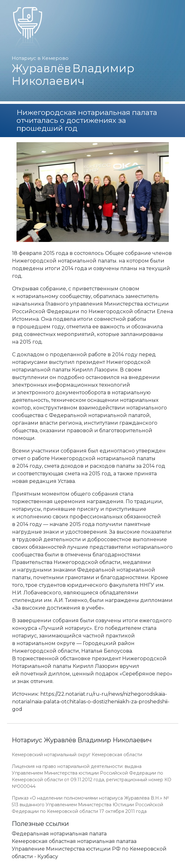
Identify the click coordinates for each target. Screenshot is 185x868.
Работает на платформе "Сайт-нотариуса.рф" (124, 864)
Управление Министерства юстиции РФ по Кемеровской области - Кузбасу (89, 853)
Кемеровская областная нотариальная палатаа (74, 841)
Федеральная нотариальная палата (59, 834)
